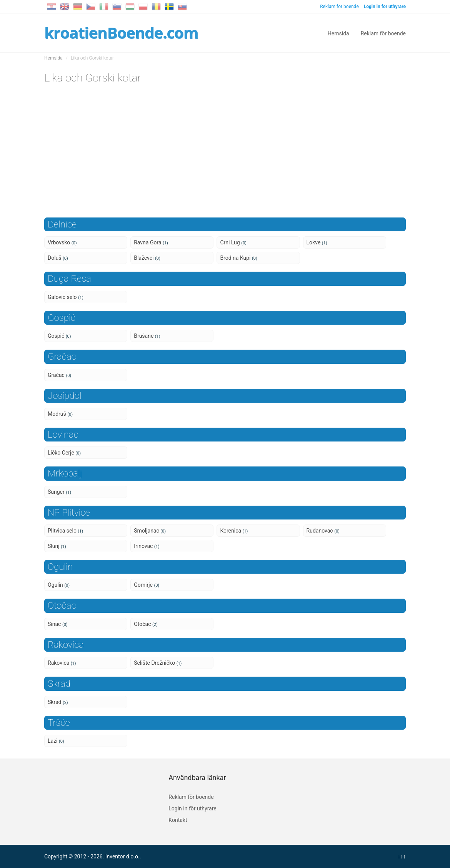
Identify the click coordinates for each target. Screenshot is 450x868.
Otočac (146, 624)
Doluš (58, 258)
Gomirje (147, 585)
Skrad (58, 702)
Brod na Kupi (238, 258)
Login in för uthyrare (192, 808)
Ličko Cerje (64, 453)
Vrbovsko (62, 242)
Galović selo (66, 297)
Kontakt (178, 820)
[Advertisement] (225, 156)
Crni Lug (233, 242)
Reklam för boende (339, 7)
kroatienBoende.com (121, 32)
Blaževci (147, 258)
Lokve (317, 242)
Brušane (147, 336)
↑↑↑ (402, 856)
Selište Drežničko (158, 663)
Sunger (59, 492)
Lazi (56, 741)
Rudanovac (323, 531)
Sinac (58, 624)
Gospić (59, 336)
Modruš (60, 414)
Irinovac (147, 546)
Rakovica (62, 663)
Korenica (234, 531)
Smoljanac (150, 531)
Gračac (59, 375)
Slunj (57, 546)
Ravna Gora (151, 242)
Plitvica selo (65, 531)
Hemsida (338, 33)
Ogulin (59, 585)
